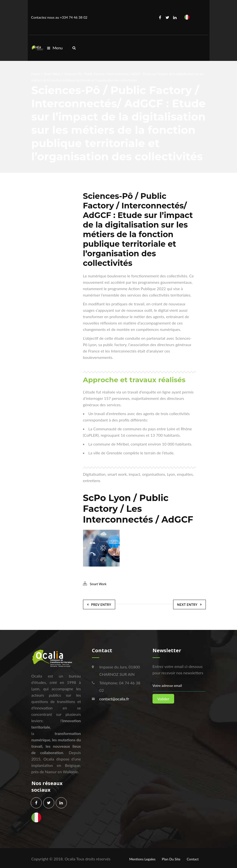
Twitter (167, 17)
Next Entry (189, 604)
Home (36, 74)
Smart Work (52, 74)
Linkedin (175, 17)
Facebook (160, 17)
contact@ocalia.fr (114, 697)
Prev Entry (99, 604)
